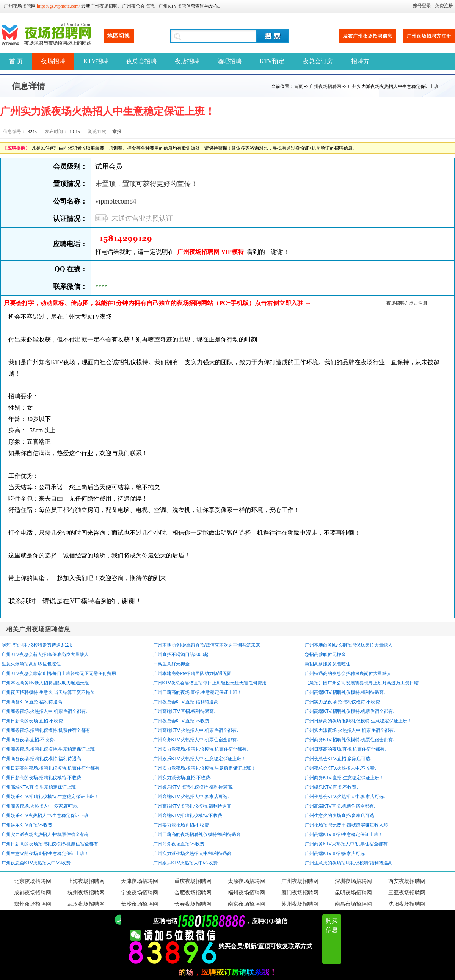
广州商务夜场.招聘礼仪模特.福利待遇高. (42, 759)
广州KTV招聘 (172, 6)
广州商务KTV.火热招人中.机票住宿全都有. (196, 740)
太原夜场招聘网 (246, 881)
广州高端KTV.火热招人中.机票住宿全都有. (196, 730)
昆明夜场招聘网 (353, 893)
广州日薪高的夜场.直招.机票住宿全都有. (345, 749)
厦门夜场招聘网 (300, 893)
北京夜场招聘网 (33, 881)
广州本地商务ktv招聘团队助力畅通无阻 (192, 673)
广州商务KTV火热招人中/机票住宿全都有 (346, 844)
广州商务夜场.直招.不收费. (28, 740)
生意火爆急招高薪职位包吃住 (31, 664)
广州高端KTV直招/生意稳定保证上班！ (344, 834)
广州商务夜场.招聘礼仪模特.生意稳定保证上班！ (51, 749)
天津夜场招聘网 (140, 881)
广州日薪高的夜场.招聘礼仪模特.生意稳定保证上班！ (359, 721)
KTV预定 (272, 61)
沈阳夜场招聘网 (407, 904)
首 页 (16, 61)
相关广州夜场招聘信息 (38, 629)
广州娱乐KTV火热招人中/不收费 (186, 863)
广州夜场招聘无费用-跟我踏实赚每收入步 (347, 825)
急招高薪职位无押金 (325, 654)
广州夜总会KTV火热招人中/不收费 (36, 863)
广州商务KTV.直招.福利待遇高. (33, 702)
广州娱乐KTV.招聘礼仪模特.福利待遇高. (193, 787)
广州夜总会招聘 (138, 6)
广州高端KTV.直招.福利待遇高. (184, 711)
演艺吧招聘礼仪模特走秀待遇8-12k (37, 645)
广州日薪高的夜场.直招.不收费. (33, 721)
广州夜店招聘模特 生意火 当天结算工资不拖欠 (48, 692)
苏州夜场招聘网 (300, 904)
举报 (117, 132)
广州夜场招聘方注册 (429, 36)
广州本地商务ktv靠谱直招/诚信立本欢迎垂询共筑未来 (207, 645)
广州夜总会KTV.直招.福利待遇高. (187, 702)
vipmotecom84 (116, 201)
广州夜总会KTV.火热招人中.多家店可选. (345, 797)
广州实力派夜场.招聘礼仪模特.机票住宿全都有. (201, 749)
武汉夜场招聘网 (86, 904)
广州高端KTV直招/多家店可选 (335, 853)
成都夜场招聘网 (33, 893)
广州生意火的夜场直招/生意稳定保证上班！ (45, 853)
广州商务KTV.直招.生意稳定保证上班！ (344, 778)
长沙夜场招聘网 (140, 904)
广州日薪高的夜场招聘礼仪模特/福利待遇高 (197, 834)
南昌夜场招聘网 (353, 904)
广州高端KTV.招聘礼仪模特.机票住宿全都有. (350, 711)
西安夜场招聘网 (407, 881)
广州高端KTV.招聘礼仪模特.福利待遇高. (345, 692)
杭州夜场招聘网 (86, 893)
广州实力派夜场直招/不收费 (181, 825)
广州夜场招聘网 (20, 6)
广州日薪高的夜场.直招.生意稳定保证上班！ (198, 692)
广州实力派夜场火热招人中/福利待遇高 (192, 853)
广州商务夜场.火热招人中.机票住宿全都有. (44, 711)
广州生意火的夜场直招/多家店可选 (340, 816)
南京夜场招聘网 (246, 904)
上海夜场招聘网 (86, 881)
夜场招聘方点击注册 (407, 303)
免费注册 (444, 6)
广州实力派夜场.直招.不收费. (182, 778)
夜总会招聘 (141, 61)
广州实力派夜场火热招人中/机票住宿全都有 (45, 834)
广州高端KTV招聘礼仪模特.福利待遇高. (193, 806)
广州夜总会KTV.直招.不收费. (182, 721)
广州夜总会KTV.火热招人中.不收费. (340, 768)
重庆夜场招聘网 (193, 881)
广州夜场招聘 (104, 6)
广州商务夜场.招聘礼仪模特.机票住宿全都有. (47, 730)
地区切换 (119, 36)
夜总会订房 (318, 61)
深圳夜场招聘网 (353, 881)
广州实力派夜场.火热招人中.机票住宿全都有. (350, 730)
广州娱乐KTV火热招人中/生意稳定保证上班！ (48, 816)
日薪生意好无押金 (171, 664)
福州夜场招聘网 (246, 893)
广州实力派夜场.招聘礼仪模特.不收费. (343, 702)
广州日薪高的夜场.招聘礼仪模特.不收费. (42, 778)
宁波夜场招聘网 (140, 893)
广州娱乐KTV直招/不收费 (27, 825)
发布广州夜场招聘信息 (368, 36)
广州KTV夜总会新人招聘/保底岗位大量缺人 (45, 654)
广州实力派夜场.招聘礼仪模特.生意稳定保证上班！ (205, 768)
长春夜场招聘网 (193, 904)
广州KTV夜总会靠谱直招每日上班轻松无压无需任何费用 (210, 683)
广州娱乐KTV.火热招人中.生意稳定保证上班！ (200, 759)
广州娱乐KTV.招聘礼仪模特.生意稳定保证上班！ (50, 797)
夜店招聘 (187, 61)
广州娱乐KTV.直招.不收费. (331, 787)
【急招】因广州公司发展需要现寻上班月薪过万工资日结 (362, 683)
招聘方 (360, 61)
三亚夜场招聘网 (407, 893)
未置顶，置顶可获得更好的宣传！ (146, 184)
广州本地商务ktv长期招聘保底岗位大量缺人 (349, 645)
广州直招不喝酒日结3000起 (181, 654)
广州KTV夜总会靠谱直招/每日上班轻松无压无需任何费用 (59, 673)
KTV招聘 (96, 61)
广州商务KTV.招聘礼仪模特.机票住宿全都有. (350, 740)
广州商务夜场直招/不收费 (179, 844)
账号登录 (422, 6)
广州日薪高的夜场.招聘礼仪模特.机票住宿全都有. (51, 768)
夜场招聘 (53, 61)
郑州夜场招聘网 (33, 904)
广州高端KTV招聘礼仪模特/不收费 (188, 816)
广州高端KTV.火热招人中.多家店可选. (191, 797)
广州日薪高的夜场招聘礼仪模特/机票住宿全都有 (50, 844)
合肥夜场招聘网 (193, 893)
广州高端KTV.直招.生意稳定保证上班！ (41, 787)
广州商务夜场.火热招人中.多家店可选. (40, 806)
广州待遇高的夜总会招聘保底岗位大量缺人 (348, 673)
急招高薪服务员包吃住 (328, 664)
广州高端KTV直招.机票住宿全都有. (340, 806)
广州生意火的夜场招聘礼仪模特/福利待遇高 (349, 863)
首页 (298, 86)
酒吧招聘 (229, 61)
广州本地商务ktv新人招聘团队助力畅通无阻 (45, 683)
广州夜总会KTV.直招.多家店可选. (338, 759)
